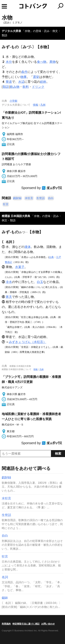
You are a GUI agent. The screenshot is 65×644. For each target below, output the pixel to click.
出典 (51, 257)
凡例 (43, 105)
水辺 (21, 82)
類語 (6, 87)
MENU (4, 6)
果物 (53, 62)
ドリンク (38, 87)
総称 (43, 82)
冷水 (9, 282)
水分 (9, 62)
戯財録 (17, 198)
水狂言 (29, 198)
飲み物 (15, 87)
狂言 (6, 204)
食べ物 (42, 62)
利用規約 (6, 624)
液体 (28, 247)
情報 (36, 105)
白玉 (40, 282)
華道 (9, 82)
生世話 (41, 198)
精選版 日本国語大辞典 (16, 216)
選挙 (36, 77)
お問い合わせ (48, 624)
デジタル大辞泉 (11, 31)
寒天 (9, 297)
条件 (24, 72)
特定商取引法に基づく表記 (26, 624)
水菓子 (20, 267)
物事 (24, 77)
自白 (51, 198)
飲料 (26, 87)
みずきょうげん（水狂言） (28, 342)
